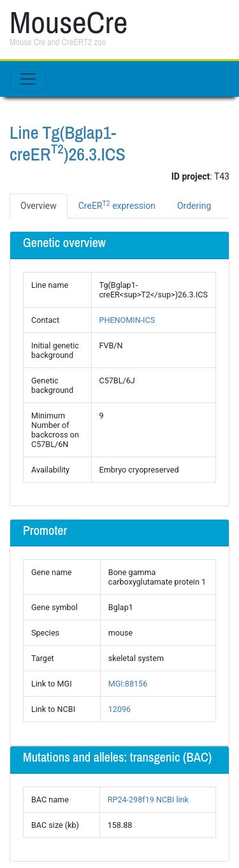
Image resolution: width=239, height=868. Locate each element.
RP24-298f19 (131, 800)
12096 (119, 709)
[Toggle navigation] (28, 79)
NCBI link (172, 800)
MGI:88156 (128, 684)
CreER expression (117, 205)
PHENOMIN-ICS (127, 320)
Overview (39, 206)
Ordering (194, 206)
